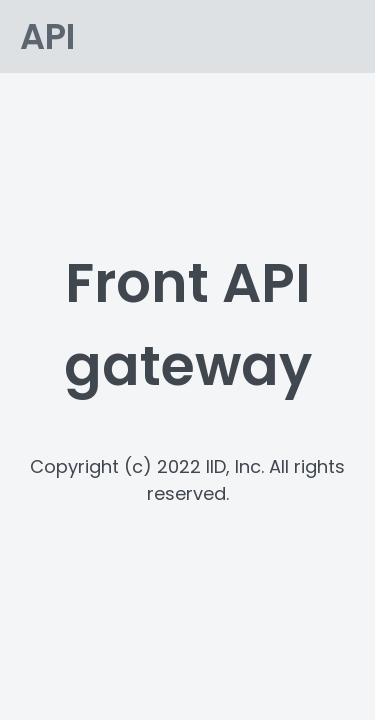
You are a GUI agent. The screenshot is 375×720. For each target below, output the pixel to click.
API (47, 36)
